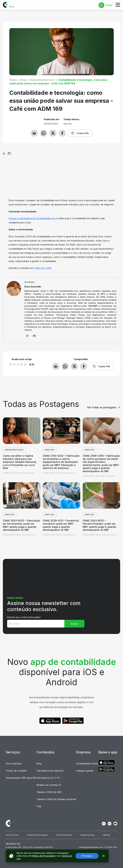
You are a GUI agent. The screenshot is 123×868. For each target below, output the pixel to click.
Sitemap (106, 835)
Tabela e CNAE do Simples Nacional (56, 799)
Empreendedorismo (42, 80)
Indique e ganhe (85, 771)
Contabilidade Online (87, 764)
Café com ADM (43, 268)
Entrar (109, 5)
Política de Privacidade (43, 856)
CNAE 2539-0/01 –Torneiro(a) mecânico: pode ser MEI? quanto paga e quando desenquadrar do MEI (61, 525)
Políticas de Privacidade (37, 835)
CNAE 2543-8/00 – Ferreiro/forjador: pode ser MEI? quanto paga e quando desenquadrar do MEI (99, 525)
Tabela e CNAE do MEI (49, 792)
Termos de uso (12, 835)
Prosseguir (87, 856)
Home (13, 80)
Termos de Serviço (64, 835)
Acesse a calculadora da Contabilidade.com (32, 218)
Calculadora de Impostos (50, 771)
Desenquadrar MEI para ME (21, 778)
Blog (23, 80)
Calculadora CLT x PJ (48, 778)
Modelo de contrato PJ (49, 785)
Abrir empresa (14, 764)
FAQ (39, 806)
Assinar (74, 624)
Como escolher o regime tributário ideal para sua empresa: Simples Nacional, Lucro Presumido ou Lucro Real (20, 462)
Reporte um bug (88, 835)
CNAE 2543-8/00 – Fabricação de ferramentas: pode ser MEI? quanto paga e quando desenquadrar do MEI (22, 525)
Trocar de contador (16, 771)
